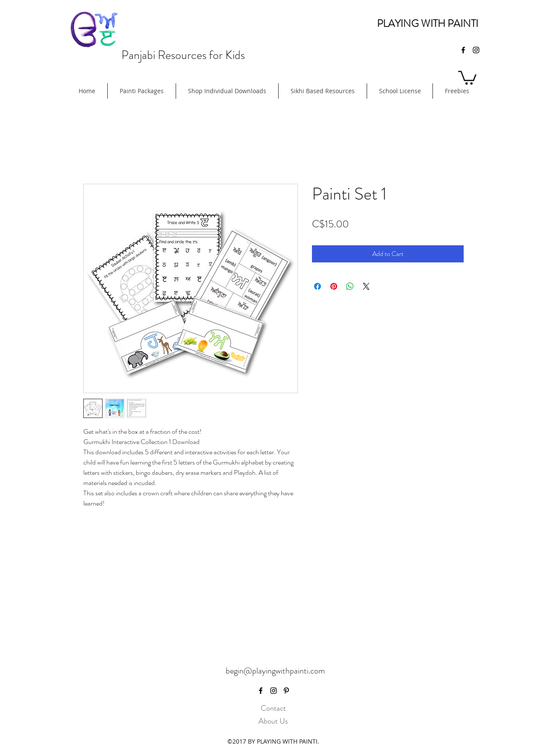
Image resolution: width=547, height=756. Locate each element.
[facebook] (463, 50)
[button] (467, 77)
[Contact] (273, 709)
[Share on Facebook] (318, 286)
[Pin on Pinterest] (334, 286)
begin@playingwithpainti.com (275, 671)
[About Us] (273, 721)
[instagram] (476, 50)
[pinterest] (286, 691)
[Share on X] (366, 286)
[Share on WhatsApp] (350, 286)
